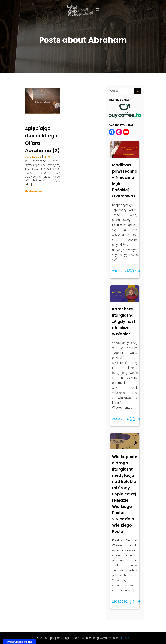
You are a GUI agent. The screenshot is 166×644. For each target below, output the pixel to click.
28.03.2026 (120, 271)
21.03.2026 (120, 602)
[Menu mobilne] (98, 10)
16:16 (47, 157)
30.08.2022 (33, 157)
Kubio (125, 638)
